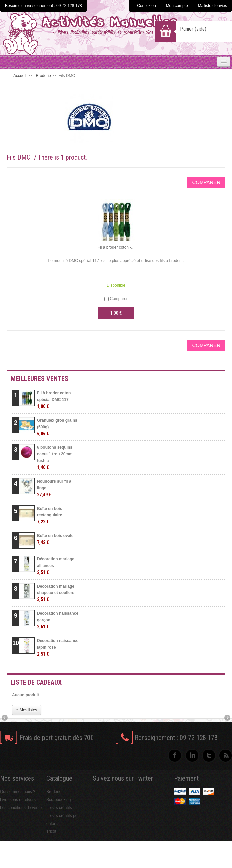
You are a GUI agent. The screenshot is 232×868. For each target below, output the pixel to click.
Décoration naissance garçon (58, 620)
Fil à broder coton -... (116, 247)
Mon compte (177, 6)
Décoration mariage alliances (56, 566)
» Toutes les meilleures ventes (181, 666)
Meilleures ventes (39, 379)
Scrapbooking (58, 800)
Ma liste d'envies (212, 6)
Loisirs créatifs (59, 808)
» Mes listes (27, 710)
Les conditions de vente (21, 808)
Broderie (43, 76)
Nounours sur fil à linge (54, 488)
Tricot (51, 831)
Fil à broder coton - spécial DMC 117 (55, 400)
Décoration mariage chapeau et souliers (56, 593)
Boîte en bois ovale (55, 539)
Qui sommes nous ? (18, 792)
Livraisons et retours (18, 800)
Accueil (20, 76)
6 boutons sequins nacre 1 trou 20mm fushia (55, 458)
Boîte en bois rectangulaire (50, 515)
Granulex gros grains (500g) (57, 427)
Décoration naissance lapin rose (58, 647)
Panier (193, 29)
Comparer (118, 299)
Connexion (146, 6)
